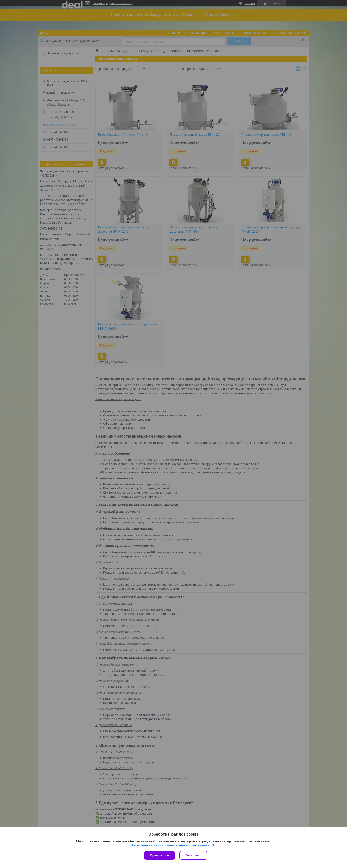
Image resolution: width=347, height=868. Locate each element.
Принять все (159, 855)
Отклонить (193, 855)
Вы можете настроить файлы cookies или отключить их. (172, 845)
